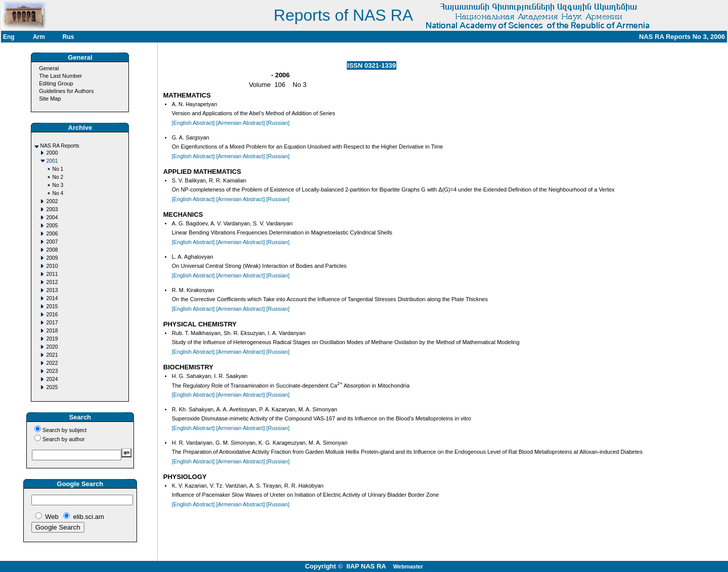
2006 (52, 234)
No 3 (58, 185)
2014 (52, 298)
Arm (39, 37)
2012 (52, 282)
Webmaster (408, 566)
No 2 (58, 177)
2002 (52, 201)
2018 (52, 331)
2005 (52, 226)
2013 (52, 290)
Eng (9, 37)
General (49, 68)
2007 (52, 242)
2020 (52, 347)
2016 (52, 315)
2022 (52, 363)
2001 (52, 161)
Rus (69, 37)
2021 (52, 355)
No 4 (58, 193)
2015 (52, 306)
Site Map (50, 99)
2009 (52, 258)
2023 (52, 371)
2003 (52, 209)
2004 (52, 218)
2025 (52, 387)
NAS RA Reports (59, 146)
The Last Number (60, 76)
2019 (52, 339)
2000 (52, 153)
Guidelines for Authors (66, 91)
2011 (52, 274)
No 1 (58, 169)
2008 (52, 250)
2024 (52, 379)
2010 (52, 266)
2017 (52, 323)
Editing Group (56, 83)
